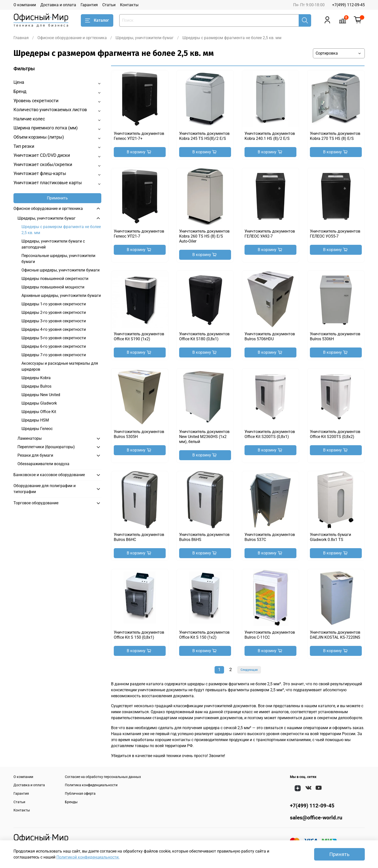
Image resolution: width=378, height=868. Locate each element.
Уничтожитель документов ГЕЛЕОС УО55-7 (335, 234)
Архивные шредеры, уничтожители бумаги (61, 296)
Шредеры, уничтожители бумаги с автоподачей (53, 244)
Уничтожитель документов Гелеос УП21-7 (139, 234)
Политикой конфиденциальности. (88, 857)
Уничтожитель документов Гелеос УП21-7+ (139, 136)
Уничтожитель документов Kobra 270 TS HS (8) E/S (335, 136)
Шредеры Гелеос (37, 429)
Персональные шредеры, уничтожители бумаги (58, 259)
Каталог (97, 20)
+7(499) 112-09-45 (348, 5)
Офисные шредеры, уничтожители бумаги (61, 270)
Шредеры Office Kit (39, 412)
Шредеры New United (41, 395)
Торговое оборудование (36, 503)
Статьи (109, 5)
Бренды (71, 802)
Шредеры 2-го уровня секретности (54, 312)
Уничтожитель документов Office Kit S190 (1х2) (139, 336)
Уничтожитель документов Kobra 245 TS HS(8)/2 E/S (204, 136)
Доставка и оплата (58, 5)
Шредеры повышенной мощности (53, 287)
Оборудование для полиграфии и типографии (45, 489)
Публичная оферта (80, 794)
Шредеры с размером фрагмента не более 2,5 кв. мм (61, 230)
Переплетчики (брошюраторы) (46, 447)
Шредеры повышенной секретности (55, 279)
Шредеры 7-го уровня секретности (54, 355)
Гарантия (89, 5)
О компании (25, 5)
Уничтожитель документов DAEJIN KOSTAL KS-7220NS (335, 635)
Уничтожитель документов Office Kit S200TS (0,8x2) (335, 434)
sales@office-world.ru (316, 818)
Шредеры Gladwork (39, 403)
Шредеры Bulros (36, 386)
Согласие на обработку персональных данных (103, 777)
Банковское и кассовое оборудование (49, 475)
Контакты (129, 5)
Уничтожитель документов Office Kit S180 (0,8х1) (204, 336)
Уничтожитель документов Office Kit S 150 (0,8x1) (139, 635)
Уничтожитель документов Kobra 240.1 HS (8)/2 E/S (270, 136)
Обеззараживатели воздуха (43, 464)
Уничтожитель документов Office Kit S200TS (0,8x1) (270, 434)
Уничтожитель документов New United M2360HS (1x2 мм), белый (204, 437)
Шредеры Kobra (36, 378)
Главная (21, 38)
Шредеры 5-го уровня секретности (54, 338)
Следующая (249, 670)
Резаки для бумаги (35, 455)
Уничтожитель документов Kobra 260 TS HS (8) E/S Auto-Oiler (204, 236)
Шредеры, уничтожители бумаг (145, 38)
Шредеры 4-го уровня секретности (54, 329)
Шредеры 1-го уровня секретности (54, 304)
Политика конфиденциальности (91, 785)
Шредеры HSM (35, 420)
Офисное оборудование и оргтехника (72, 38)
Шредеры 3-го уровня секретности (54, 321)
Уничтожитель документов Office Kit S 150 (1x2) (204, 635)
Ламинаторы (30, 438)
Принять (339, 854)
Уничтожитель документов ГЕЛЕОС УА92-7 (270, 234)
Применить (57, 198)
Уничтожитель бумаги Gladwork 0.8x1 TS (330, 537)
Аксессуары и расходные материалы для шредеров (60, 366)
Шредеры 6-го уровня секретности (54, 346)
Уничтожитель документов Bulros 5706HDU (270, 336)
